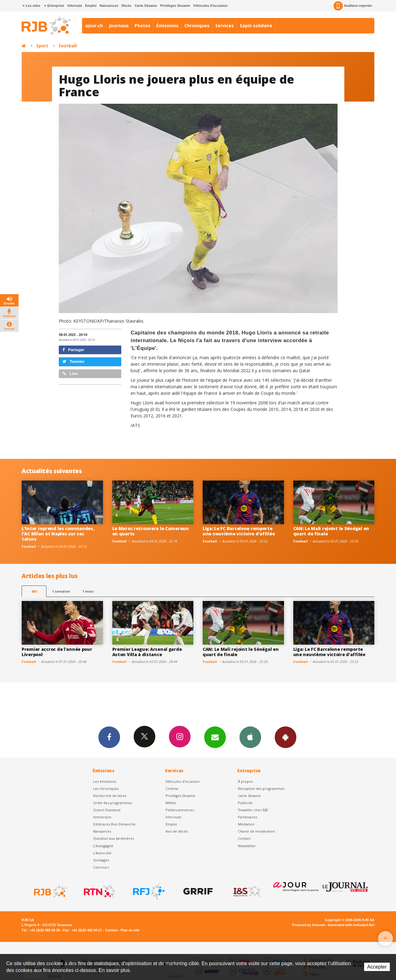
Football (68, 46)
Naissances (109, 6)
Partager (73, 350)
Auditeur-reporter (353, 6)
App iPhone (250, 737)
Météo (171, 803)
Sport (42, 46)
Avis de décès (177, 831)
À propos (245, 781)
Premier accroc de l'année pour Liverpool (57, 652)
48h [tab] (34, 591)
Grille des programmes (112, 803)
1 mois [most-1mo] (88, 591)
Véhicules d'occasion (210, 6)
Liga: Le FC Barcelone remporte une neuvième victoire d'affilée (239, 531)
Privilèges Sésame (175, 6)
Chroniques (197, 26)
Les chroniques (106, 788)
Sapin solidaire (256, 26)
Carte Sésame (146, 6)
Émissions (167, 26)
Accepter (377, 967)
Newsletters (215, 737)
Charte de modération (256, 831)
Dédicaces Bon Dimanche (114, 824)
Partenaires (247, 817)
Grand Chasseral (107, 810)
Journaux (119, 26)
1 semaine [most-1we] (61, 591)
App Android (286, 737)
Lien (70, 374)
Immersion (102, 817)
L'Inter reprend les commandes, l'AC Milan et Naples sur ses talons (58, 534)
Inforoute (75, 6)
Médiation (246, 824)
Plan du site (130, 930)
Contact (244, 838)
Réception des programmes (261, 788)
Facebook (109, 737)
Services (225, 26)
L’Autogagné (103, 846)
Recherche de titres (110, 796)
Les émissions (105, 781)
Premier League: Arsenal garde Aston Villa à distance (147, 652)
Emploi (91, 6)
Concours (101, 867)
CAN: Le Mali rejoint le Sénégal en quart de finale (331, 531)
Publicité (245, 803)
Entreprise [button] (54, 6)
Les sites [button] (31, 6)
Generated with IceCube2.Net (351, 925)
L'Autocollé (102, 853)
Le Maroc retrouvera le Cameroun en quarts (151, 531)
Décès (127, 6)
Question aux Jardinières (114, 838)
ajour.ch (94, 26)
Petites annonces (180, 810)
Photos (142, 26)
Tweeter (74, 362)
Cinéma (172, 788)
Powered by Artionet (309, 925)
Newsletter (247, 846)
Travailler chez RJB (253, 810)
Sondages (101, 860)
